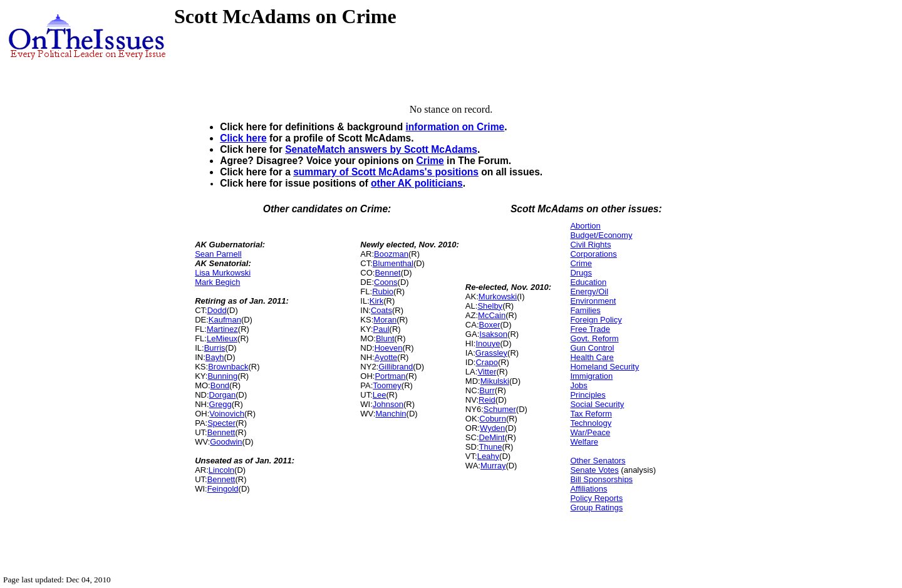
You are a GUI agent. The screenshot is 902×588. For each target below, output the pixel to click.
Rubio (383, 291)
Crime (430, 161)
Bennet (387, 273)
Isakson (493, 334)
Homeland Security (604, 367)
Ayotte (386, 357)
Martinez (222, 329)
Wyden (492, 428)
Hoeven (389, 348)
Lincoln (221, 470)
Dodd (217, 310)
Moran (385, 320)
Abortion (585, 226)
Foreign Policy (596, 320)
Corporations (593, 254)
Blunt (385, 338)
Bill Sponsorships (601, 479)
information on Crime (455, 127)
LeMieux (222, 338)
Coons (386, 282)
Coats (381, 310)
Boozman (391, 254)
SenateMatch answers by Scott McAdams (381, 149)
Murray (493, 466)
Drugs (581, 273)
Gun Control (592, 348)
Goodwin (226, 442)
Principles (588, 395)
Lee (380, 395)
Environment (593, 301)
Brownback (228, 367)
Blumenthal (393, 263)
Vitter (487, 372)
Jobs (578, 385)
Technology (591, 423)
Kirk (376, 301)
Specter (221, 423)
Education (588, 282)
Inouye (488, 343)
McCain (492, 315)
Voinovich (227, 414)
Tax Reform (591, 414)
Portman (390, 376)
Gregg (220, 404)
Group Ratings (596, 508)
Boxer (490, 325)
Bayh (215, 357)
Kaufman (225, 320)
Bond (220, 385)
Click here (243, 138)
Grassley (491, 353)
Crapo (486, 362)
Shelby (490, 306)
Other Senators (598, 461)
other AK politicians (417, 183)
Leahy (488, 456)
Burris (215, 348)
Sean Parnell (218, 254)
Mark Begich (217, 282)
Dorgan (223, 395)
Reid (487, 400)
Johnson (388, 404)
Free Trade (590, 329)
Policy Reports (596, 498)
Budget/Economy (601, 235)
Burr (487, 390)
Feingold (223, 489)
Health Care (592, 357)
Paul (381, 329)
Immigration (591, 376)
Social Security (597, 404)
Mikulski (495, 381)
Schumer (500, 409)
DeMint (492, 437)
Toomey (387, 385)
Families (585, 310)
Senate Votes (594, 470)
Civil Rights (590, 245)
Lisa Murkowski (223, 273)
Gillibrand (396, 367)
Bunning (222, 376)
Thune (491, 447)
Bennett (221, 432)
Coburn (493, 419)
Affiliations (588, 489)
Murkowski (498, 297)
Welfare (584, 442)
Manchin (391, 414)
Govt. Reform (594, 338)
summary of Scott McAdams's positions (386, 172)
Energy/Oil (589, 291)
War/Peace (590, 432)
